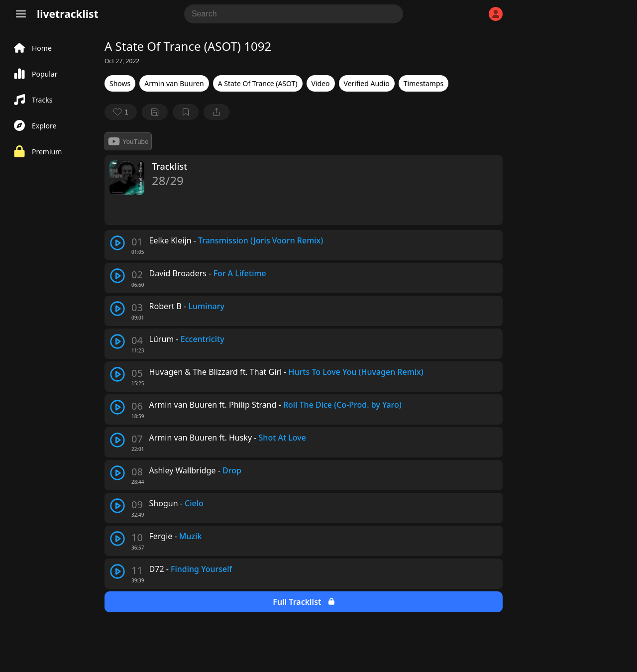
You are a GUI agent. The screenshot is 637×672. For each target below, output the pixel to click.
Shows (120, 83)
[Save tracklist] (155, 112)
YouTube (128, 141)
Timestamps (424, 83)
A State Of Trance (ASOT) (258, 83)
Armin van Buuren (174, 83)
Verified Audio (367, 83)
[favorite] (121, 112)
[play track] (117, 243)
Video (321, 83)
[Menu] (21, 14)
